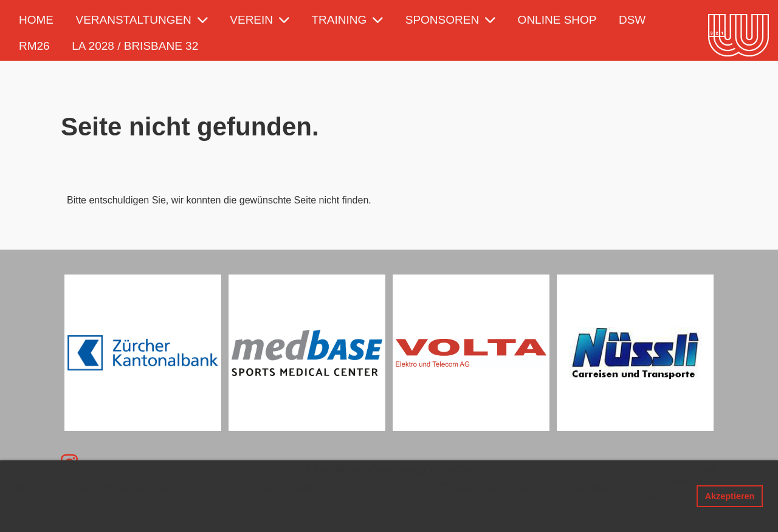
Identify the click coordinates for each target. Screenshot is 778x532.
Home (36, 20)
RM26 (34, 46)
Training (348, 20)
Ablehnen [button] (664, 496)
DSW (632, 20)
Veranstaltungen (141, 20)
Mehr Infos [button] (282, 515)
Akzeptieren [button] (730, 496)
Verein (260, 20)
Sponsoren (450, 20)
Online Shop (557, 20)
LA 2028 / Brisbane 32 (135, 46)
